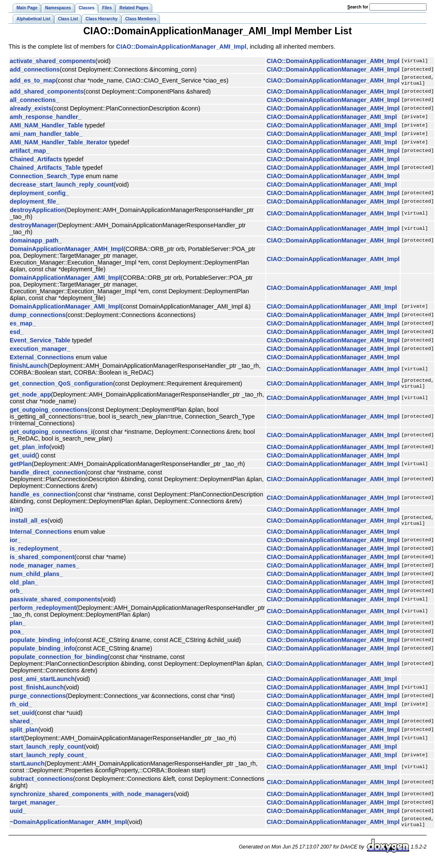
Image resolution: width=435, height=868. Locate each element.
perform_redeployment (43, 613)
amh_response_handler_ (46, 118)
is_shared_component (42, 562)
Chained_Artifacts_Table (45, 169)
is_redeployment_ (36, 554)
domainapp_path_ (36, 242)
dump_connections (38, 317)
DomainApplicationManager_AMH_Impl (67, 251)
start (16, 743)
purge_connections (38, 701)
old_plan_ (24, 587)
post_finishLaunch (37, 692)
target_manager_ (34, 807)
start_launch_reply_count (47, 752)
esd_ (17, 333)
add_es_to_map (33, 81)
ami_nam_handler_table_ (46, 135)
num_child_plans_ (36, 579)
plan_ (18, 628)
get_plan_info (30, 450)
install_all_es (29, 525)
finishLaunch (29, 367)
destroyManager (33, 227)
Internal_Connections (41, 537)
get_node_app (30, 398)
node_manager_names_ (44, 570)
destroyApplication (37, 212)
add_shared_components (47, 93)
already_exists (31, 110)
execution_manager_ (40, 350)
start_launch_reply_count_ (48, 760)
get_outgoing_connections (49, 413)
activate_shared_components (52, 61)
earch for (358, 7)
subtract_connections (41, 784)
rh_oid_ (21, 709)
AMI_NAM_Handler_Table (46, 127)
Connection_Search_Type (47, 178)
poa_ (17, 637)
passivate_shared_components (55, 604)
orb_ (16, 596)
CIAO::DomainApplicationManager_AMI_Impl (181, 47)
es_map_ (23, 325)
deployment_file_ (35, 203)
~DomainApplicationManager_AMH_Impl (68, 828)
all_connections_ (34, 102)
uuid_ (18, 816)
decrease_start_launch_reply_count (62, 186)
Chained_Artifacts (36, 161)
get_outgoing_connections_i (51, 435)
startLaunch (27, 769)
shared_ (21, 726)
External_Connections (42, 359)
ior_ (15, 545)
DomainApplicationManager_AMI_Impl (65, 279)
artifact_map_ (30, 152)
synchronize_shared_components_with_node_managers (92, 799)
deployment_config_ (39, 195)
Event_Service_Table (40, 342)
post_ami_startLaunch (42, 684)
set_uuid (22, 718)
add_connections (35, 69)
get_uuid (22, 459)
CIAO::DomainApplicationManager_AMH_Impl (333, 61)
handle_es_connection (43, 498)
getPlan (21, 467)
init (14, 513)
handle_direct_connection (47, 476)
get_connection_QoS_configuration (61, 386)
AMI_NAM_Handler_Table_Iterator (59, 144)
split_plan (24, 735)
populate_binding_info (42, 645)
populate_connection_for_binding (59, 662)
